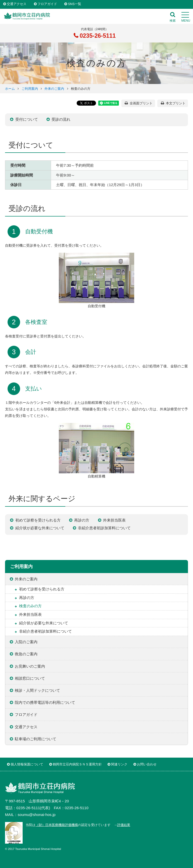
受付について (27, 119)
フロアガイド (47, 4)
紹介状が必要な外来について (40, 528)
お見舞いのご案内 (30, 666)
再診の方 (82, 520)
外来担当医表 (114, 520)
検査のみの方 (30, 606)
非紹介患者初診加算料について (104, 528)
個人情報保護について (27, 764)
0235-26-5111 (97, 36)
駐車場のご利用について (36, 739)
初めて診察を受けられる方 (38, 520)
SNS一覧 (75, 4)
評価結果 (124, 825)
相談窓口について (30, 678)
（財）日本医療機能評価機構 (57, 825)
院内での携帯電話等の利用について (45, 702)
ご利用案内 (30, 89)
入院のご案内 (26, 642)
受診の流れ (61, 119)
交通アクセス (17, 4)
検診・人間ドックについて (37, 690)
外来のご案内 (54, 89)
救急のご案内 (26, 654)
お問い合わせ (147, 764)
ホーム (10, 89)
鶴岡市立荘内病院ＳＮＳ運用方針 (77, 764)
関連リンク (119, 764)
